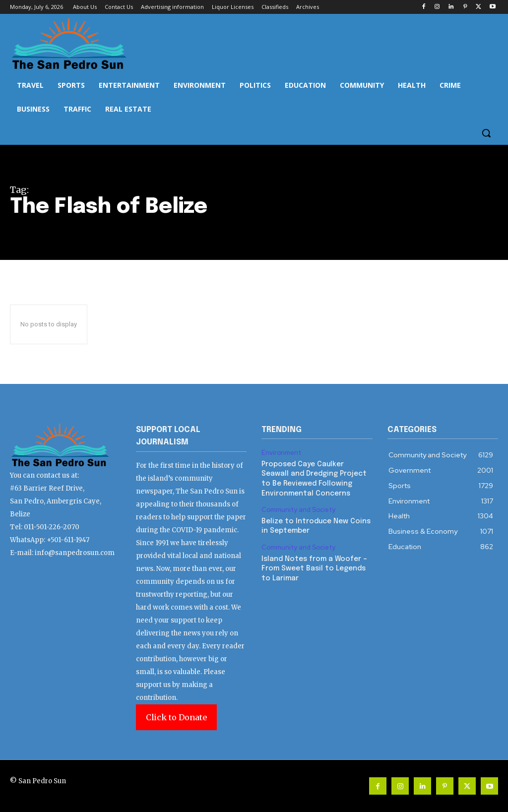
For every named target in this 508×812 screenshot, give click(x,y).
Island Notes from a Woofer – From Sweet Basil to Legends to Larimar (314, 569)
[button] (486, 133)
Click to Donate (176, 717)
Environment (281, 453)
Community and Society (298, 510)
